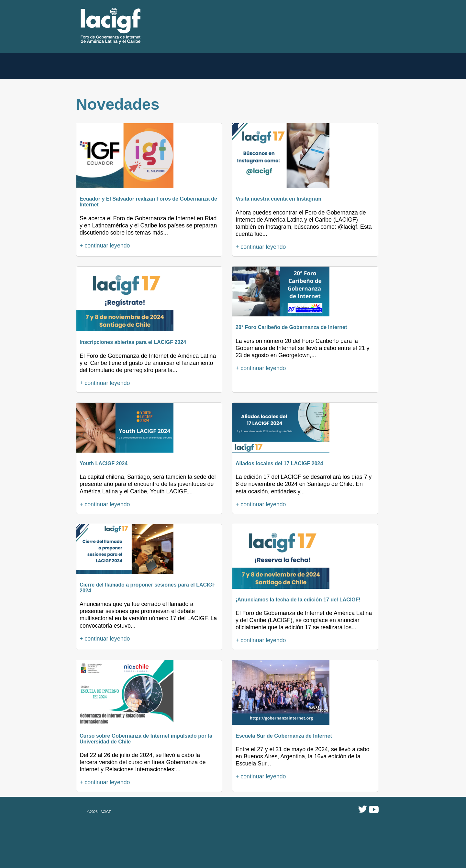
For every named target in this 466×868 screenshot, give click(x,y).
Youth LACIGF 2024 (104, 463)
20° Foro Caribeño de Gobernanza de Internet (291, 327)
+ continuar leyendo (105, 246)
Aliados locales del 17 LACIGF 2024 (279, 463)
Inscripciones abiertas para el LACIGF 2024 (133, 342)
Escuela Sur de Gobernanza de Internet (284, 736)
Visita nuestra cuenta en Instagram (278, 199)
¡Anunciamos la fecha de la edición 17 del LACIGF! (298, 600)
